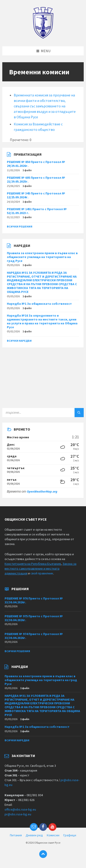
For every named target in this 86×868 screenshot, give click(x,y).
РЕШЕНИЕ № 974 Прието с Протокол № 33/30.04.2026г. (34, 636)
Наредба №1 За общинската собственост (39, 304)
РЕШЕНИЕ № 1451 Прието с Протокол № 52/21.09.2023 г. (37, 211)
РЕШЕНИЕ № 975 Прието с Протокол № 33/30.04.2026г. (34, 618)
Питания (16, 835)
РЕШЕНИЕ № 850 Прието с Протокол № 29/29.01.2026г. (36, 164)
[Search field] (43, 413)
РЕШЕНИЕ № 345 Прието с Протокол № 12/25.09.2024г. (36, 195)
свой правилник (42, 573)
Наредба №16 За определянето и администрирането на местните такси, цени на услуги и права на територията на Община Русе (42, 321)
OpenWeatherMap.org (42, 491)
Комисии (53, 835)
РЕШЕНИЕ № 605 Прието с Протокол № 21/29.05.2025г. (36, 180)
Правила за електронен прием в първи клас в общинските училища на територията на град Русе (42, 257)
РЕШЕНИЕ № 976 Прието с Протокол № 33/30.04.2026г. (34, 600)
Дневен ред (34, 835)
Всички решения (20, 226)
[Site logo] (43, 37)
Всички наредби (19, 341)
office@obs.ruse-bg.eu (20, 809)
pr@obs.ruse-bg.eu (18, 814)
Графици (70, 835)
